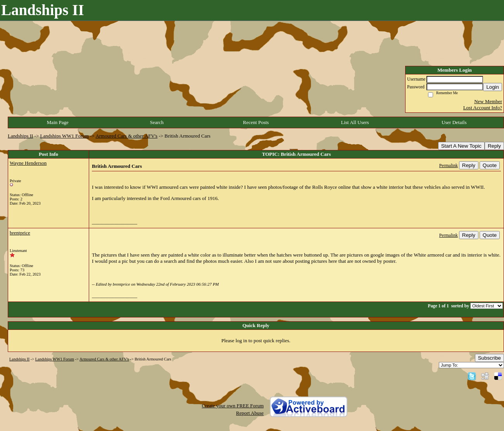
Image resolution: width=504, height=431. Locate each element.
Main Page (58, 122)
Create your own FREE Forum (233, 406)
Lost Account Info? (483, 108)
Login (493, 87)
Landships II (20, 136)
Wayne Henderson (28, 163)
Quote (490, 165)
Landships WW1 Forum (65, 136)
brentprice (20, 233)
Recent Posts (256, 122)
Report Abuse (250, 413)
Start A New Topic (461, 146)
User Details (454, 122)
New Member (488, 101)
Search (157, 122)
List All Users (355, 122)
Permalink (449, 166)
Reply (494, 146)
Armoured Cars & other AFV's (126, 136)
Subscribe (489, 358)
